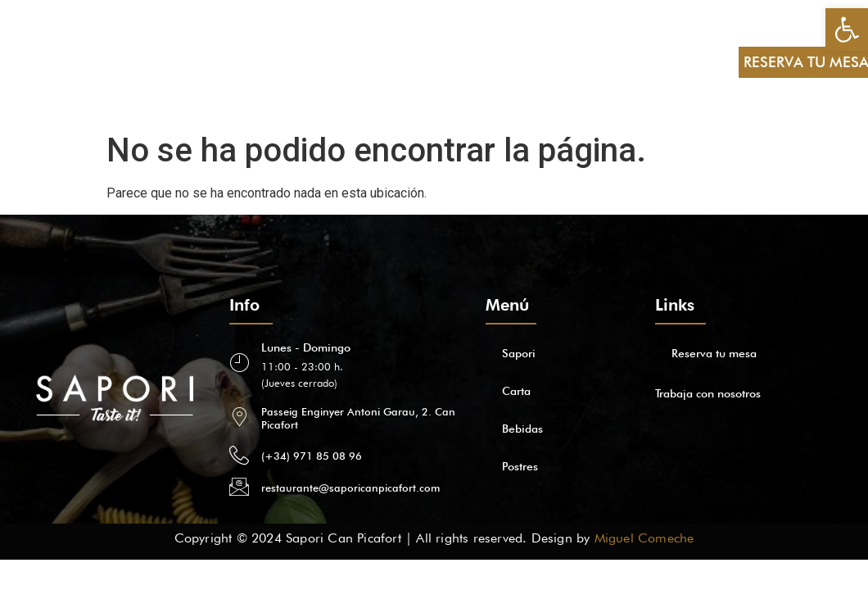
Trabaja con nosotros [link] (708, 393)
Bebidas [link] (174, 62)
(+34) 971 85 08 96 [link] (312, 456)
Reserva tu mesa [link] (714, 353)
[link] (847, 29)
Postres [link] (238, 62)
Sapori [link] (61, 62)
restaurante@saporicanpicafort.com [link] (350, 488)
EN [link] (660, 43)
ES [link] (615, 43)
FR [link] (708, 81)
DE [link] (707, 43)
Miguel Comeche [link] (644, 538)
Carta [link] (116, 62)
